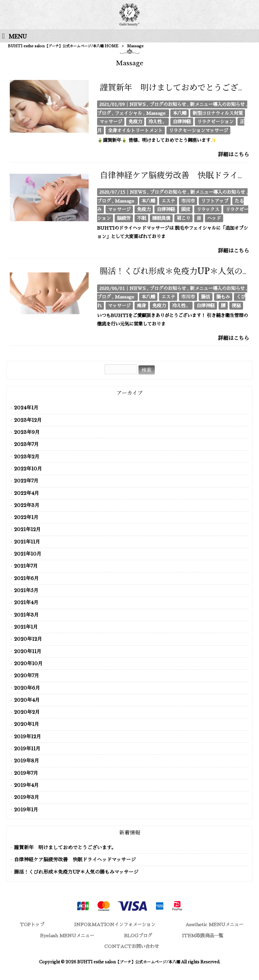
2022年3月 (27, 505)
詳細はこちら (234, 154)
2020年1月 (27, 724)
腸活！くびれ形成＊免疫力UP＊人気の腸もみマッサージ (76, 872)
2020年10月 (28, 664)
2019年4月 (26, 785)
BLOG (138, 936)
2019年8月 (27, 761)
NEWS (137, 104)
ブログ (104, 113)
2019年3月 (27, 797)
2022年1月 (26, 517)
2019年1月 (26, 810)
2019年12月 (28, 737)
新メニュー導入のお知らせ (217, 104)
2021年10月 (28, 554)
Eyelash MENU (67, 936)
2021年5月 (26, 590)
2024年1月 (26, 408)
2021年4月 (26, 603)
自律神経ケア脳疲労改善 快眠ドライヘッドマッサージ (75, 860)
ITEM (203, 936)
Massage (156, 113)
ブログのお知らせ (168, 104)
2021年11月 (27, 542)
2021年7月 (26, 566)
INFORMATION (115, 925)
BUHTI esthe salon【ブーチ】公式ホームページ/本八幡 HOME (63, 46)
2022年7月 (26, 481)
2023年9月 (27, 432)
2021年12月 (27, 529)
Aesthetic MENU (214, 925)
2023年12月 (28, 420)
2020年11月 (28, 651)
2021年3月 (26, 615)
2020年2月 (27, 712)
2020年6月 (27, 688)
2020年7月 (27, 676)
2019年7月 (26, 773)
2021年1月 (26, 627)
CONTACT (132, 946)
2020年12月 (28, 639)
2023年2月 (27, 457)
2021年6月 (26, 578)
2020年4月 (27, 700)
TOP (32, 925)
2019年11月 (27, 749)
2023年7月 (26, 444)
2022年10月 (28, 469)
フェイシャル (128, 113)
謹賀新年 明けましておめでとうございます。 (65, 848)
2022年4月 (27, 493)
